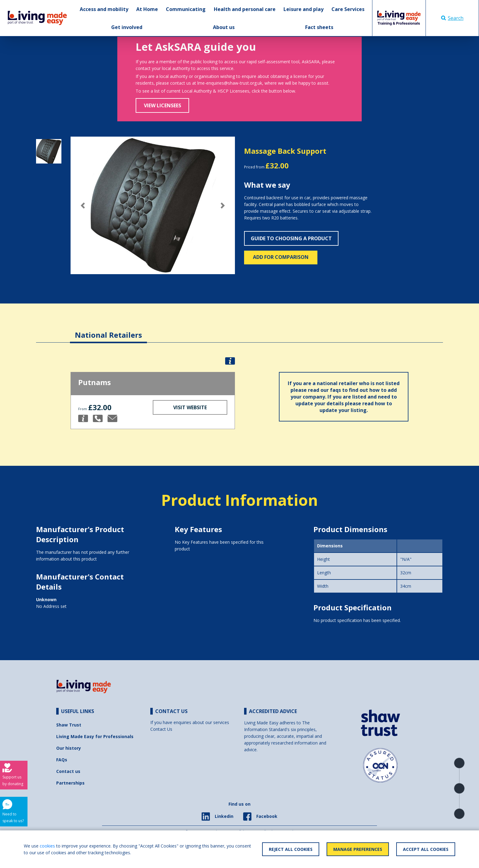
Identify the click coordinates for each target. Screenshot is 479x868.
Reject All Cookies (291, 849)
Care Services (348, 9)
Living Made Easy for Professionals (95, 736)
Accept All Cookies (426, 849)
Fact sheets (319, 27)
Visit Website (190, 407)
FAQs (62, 760)
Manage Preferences (358, 849)
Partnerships (70, 783)
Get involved (127, 27)
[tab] (108, 330)
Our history (69, 748)
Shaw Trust (69, 725)
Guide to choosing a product (291, 238)
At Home (147, 9)
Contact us (68, 771)
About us (224, 27)
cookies (47, 846)
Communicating (186, 9)
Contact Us (161, 729)
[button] (83, 206)
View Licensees (163, 105)
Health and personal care (245, 9)
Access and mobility (104, 9)
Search (452, 18)
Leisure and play (303, 9)
